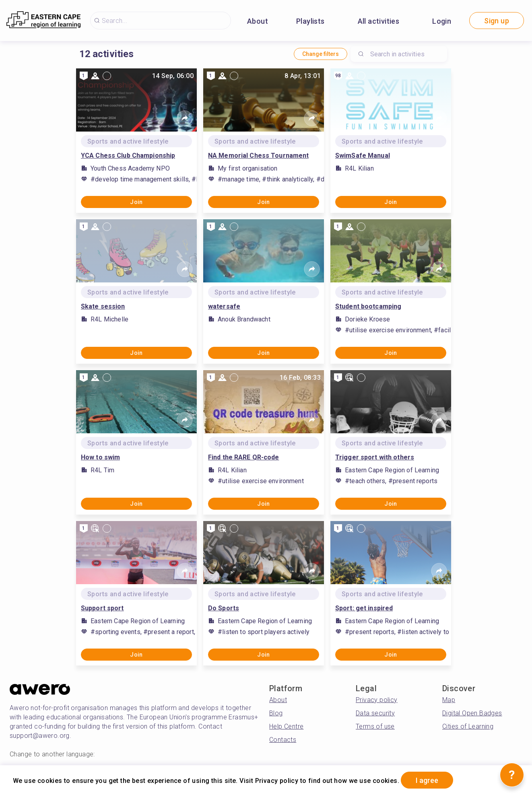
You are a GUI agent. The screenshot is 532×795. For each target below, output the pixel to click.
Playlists (310, 21)
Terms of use (375, 726)
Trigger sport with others (375, 457)
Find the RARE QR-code (244, 457)
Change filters (321, 54)
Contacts (283, 740)
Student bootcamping (368, 306)
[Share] (185, 118)
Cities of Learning (468, 726)
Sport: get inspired (364, 608)
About (258, 21)
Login (442, 21)
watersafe (224, 306)
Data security (375, 713)
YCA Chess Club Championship (128, 155)
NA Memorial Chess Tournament (258, 155)
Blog (276, 713)
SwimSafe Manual (363, 155)
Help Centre (286, 726)
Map (449, 700)
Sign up (497, 21)
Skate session (103, 306)
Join (136, 202)
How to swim (100, 457)
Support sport (102, 608)
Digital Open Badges (472, 713)
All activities (379, 21)
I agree (427, 780)
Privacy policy (377, 700)
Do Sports (224, 608)
